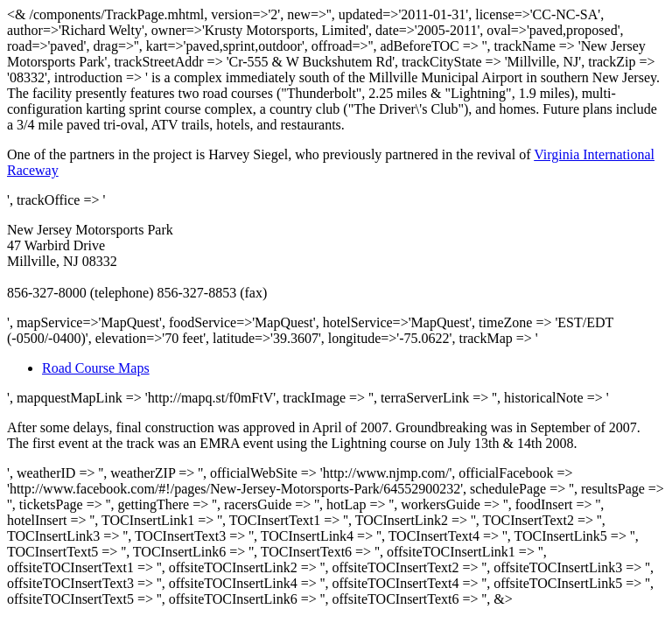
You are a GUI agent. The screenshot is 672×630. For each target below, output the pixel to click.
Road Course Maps (96, 368)
